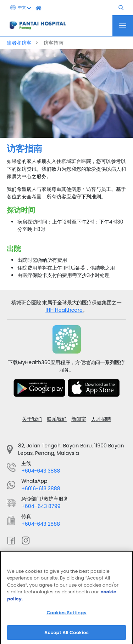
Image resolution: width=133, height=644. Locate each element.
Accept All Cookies (66, 635)
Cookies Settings (66, 615)
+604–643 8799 (41, 506)
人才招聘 (101, 419)
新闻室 (79, 419)
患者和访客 (20, 43)
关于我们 (32, 419)
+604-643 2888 (41, 524)
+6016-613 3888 (41, 488)
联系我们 (57, 419)
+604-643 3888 (41, 471)
